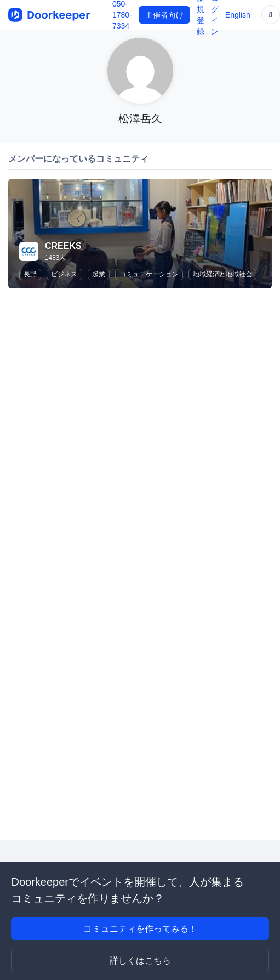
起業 (99, 274)
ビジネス (64, 274)
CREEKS (63, 246)
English (238, 15)
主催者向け (164, 15)
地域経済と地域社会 (222, 274)
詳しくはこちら (140, 961)
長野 (30, 274)
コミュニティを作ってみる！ (140, 929)
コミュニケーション (149, 274)
